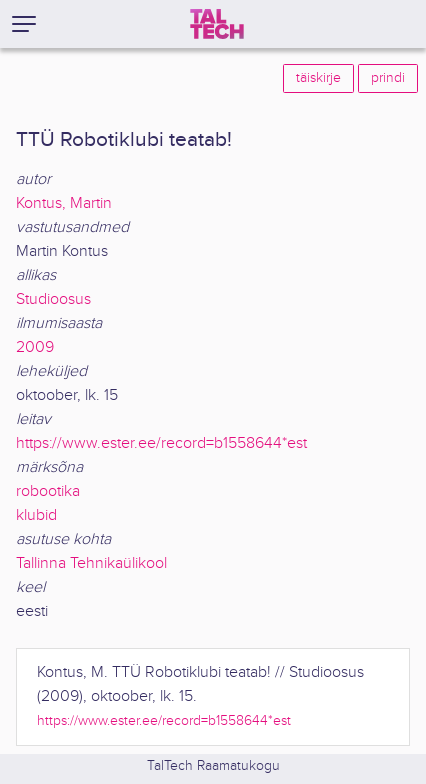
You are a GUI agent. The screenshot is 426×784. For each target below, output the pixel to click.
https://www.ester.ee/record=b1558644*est (161, 443)
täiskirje (318, 78)
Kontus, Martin (64, 203)
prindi (388, 78)
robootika (48, 491)
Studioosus (53, 299)
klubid (36, 515)
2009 (35, 347)
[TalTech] (217, 24)
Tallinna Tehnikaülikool (91, 563)
